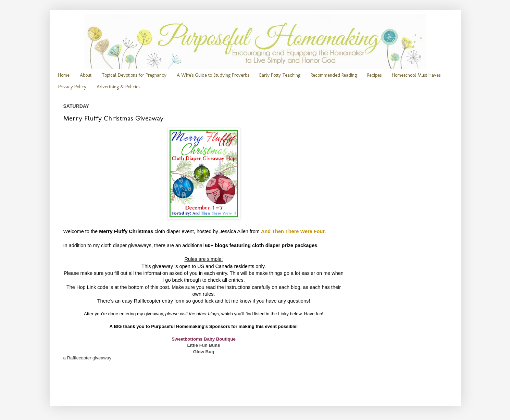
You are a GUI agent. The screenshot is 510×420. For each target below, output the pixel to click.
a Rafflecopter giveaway (88, 358)
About (86, 75)
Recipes (374, 75)
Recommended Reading (334, 75)
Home (64, 75)
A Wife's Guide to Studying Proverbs (213, 75)
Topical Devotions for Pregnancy (134, 75)
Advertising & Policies (118, 87)
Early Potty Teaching (280, 75)
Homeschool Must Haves (416, 75)
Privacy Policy (72, 87)
